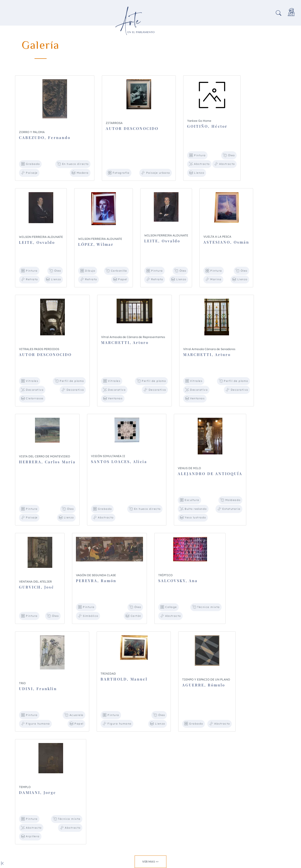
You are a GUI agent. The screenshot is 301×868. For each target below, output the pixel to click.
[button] (279, 14)
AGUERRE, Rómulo (204, 685)
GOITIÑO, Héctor (207, 126)
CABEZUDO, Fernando (45, 138)
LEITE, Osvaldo (37, 242)
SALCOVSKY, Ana (178, 581)
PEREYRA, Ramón (96, 581)
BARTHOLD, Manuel (124, 679)
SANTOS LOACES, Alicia (119, 462)
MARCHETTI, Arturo (125, 342)
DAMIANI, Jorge (38, 792)
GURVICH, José (37, 587)
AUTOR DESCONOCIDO (132, 128)
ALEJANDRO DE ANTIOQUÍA (210, 474)
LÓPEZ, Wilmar (96, 244)
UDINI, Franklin (38, 689)
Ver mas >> (150, 861)
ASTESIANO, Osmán (226, 242)
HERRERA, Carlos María (47, 462)
